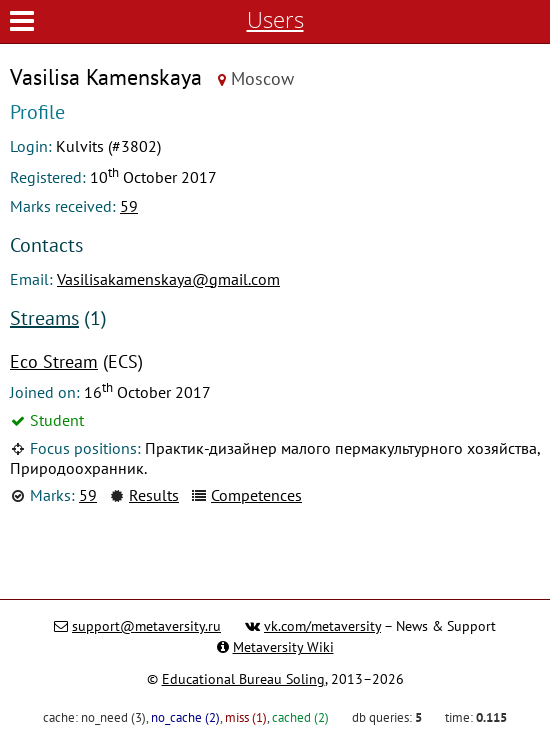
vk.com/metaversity (322, 626)
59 (129, 206)
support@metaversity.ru (146, 626)
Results (154, 495)
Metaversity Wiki (283, 647)
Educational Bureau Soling (243, 679)
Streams (44, 318)
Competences (256, 495)
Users (275, 19)
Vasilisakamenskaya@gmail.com (168, 279)
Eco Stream (54, 361)
